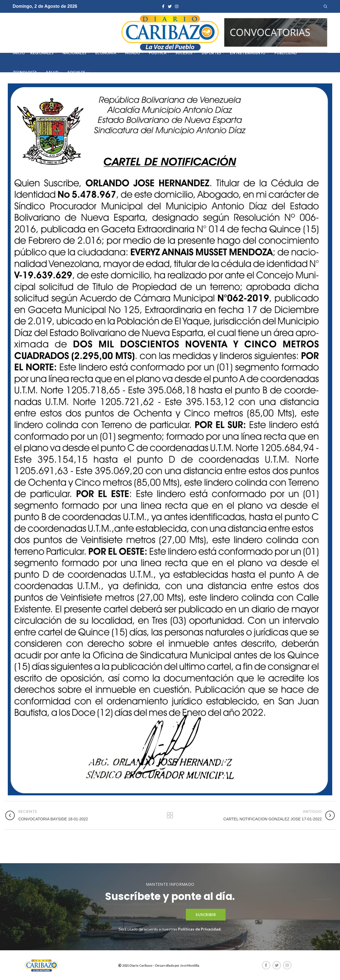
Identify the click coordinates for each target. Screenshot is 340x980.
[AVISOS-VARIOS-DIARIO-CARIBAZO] (276, 32)
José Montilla (190, 965)
